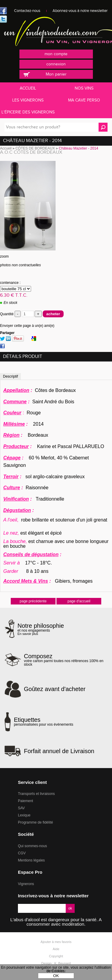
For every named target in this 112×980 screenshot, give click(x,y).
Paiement (26, 801)
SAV (21, 808)
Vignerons (26, 884)
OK (56, 976)
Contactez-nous (27, 11)
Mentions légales (31, 860)
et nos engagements (41, 629)
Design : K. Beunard (56, 963)
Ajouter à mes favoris (56, 942)
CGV (22, 853)
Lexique (24, 815)
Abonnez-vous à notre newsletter (80, 11)
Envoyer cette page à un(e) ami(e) (27, 326)
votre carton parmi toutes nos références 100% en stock (66, 660)
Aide (56, 949)
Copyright (56, 956)
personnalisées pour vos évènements (43, 721)
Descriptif (10, 376)
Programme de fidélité (35, 822)
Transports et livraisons (36, 794)
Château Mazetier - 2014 (32, 141)
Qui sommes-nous (32, 846)
